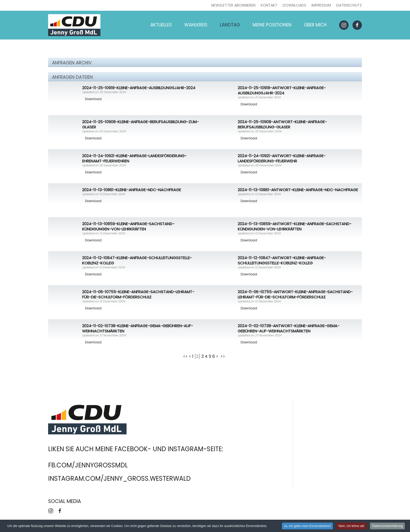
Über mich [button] (315, 25)
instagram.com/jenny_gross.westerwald (119, 479)
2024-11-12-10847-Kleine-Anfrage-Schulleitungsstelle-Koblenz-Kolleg (137, 260)
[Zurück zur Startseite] (74, 25)
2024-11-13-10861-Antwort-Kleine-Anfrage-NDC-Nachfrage (298, 190)
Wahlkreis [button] (196, 25)
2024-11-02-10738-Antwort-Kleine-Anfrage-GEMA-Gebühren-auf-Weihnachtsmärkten (289, 328)
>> (223, 356)
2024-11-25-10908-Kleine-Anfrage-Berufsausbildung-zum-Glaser (140, 124)
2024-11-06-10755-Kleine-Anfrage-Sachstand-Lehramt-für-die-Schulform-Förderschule (138, 294)
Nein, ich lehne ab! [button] (352, 526)
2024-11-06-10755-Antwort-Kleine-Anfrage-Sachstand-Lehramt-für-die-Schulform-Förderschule (295, 294)
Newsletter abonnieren (233, 5)
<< (185, 356)
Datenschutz (349, 5)
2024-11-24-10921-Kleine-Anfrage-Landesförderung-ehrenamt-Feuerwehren (134, 158)
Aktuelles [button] (161, 25)
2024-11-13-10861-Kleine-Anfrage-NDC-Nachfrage (132, 190)
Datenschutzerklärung (387, 526)
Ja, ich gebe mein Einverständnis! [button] (307, 526)
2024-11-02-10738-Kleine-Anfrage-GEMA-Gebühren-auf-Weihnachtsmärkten (138, 328)
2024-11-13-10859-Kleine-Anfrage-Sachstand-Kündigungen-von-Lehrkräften (128, 226)
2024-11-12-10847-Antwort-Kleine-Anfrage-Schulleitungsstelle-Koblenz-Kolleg (282, 260)
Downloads (294, 5)
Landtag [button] (230, 25)
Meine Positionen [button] (272, 25)
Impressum (321, 5)
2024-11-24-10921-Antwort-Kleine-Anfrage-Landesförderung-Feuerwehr (282, 158)
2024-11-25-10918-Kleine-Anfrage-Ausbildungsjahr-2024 (139, 88)
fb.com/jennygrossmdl (88, 465)
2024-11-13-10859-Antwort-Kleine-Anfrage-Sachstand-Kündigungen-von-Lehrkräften (295, 226)
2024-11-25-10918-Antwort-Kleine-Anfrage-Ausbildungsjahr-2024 (282, 90)
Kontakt (269, 5)
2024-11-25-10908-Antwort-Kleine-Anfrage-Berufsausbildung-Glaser (282, 124)
